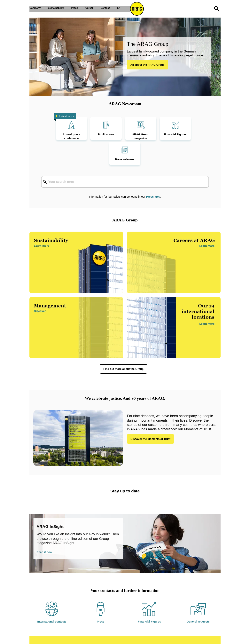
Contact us (45, 623)
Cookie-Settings (80, 638)
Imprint (40, 638)
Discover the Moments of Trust (150, 417)
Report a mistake (120, 638)
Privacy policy (57, 638)
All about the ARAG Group (147, 65)
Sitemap (100, 638)
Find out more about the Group (123, 347)
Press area (153, 175)
